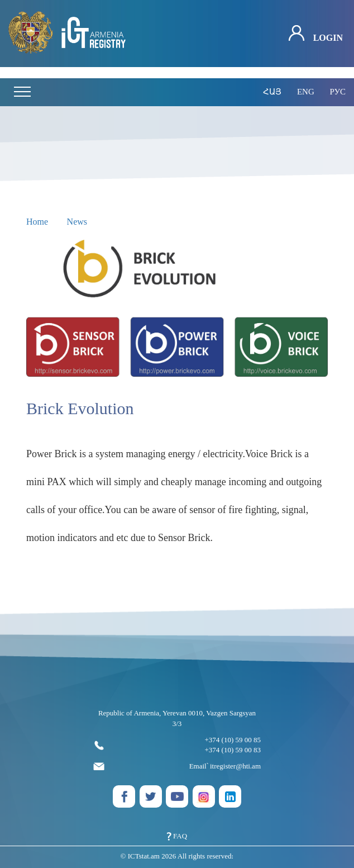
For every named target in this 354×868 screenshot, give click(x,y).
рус (338, 92)
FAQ (177, 836)
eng (306, 92)
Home (37, 222)
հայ (272, 92)
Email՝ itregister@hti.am (177, 766)
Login (316, 34)
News (77, 222)
